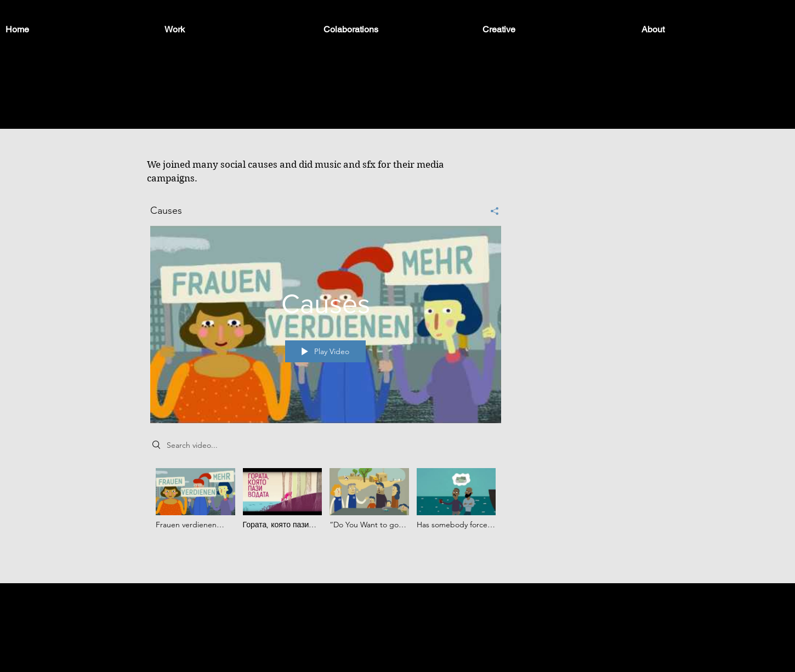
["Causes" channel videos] (326, 506)
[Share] (490, 210)
